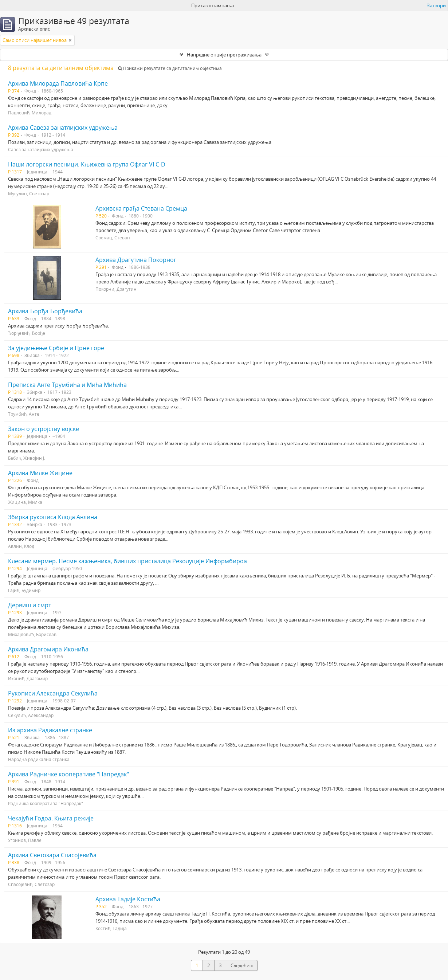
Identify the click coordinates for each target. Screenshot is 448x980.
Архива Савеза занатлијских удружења (63, 128)
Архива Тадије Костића (128, 899)
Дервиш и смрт (30, 605)
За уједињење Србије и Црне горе (56, 348)
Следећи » (242, 965)
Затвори (436, 5)
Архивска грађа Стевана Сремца (141, 208)
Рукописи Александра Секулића (53, 693)
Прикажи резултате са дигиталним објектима (170, 68)
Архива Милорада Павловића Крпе (58, 83)
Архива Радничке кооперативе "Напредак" (68, 774)
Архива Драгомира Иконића (48, 649)
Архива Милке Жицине (40, 473)
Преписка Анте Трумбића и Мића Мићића (67, 385)
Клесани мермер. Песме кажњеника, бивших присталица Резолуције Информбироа (127, 561)
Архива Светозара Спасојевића (52, 855)
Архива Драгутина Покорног (136, 260)
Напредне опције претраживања (224, 55)
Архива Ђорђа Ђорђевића (45, 311)
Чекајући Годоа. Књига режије (51, 818)
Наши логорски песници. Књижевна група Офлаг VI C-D (87, 164)
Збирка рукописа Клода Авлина (53, 517)
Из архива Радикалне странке (50, 730)
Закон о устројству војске (44, 429)
